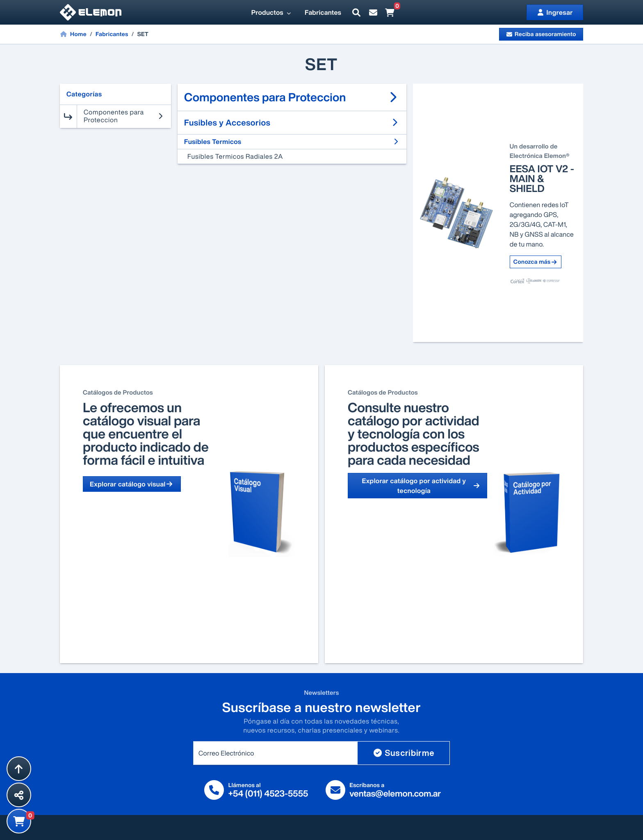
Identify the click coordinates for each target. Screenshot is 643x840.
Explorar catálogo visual (132, 484)
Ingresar (555, 12)
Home (73, 34)
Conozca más (536, 262)
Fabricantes (323, 12)
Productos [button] (271, 12)
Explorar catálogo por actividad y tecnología (421, 486)
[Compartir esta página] (19, 795)
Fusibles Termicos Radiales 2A (235, 156)
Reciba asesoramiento (541, 34)
